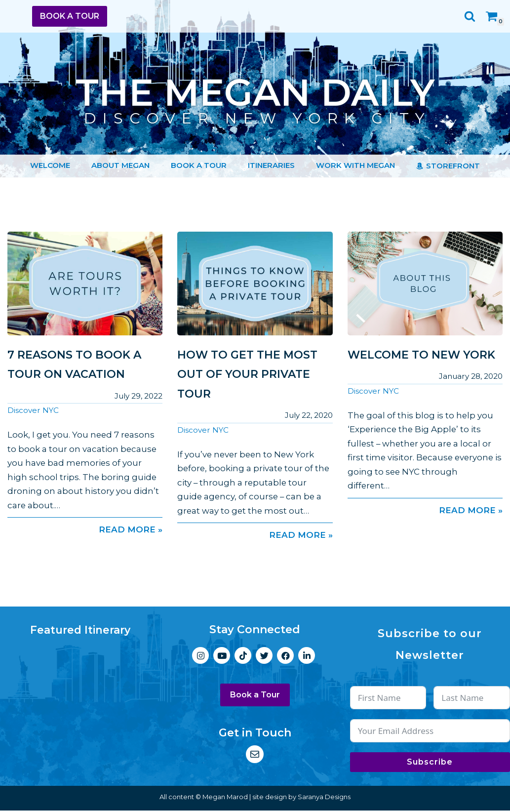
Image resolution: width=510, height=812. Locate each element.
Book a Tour (70, 16)
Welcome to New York (421, 355)
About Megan (120, 166)
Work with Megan (355, 166)
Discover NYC (33, 411)
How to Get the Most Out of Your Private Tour (247, 374)
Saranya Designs (324, 798)
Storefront (453, 166)
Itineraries (271, 166)
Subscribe (430, 763)
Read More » (85, 531)
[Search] (470, 16)
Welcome (50, 166)
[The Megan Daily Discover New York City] (255, 94)
